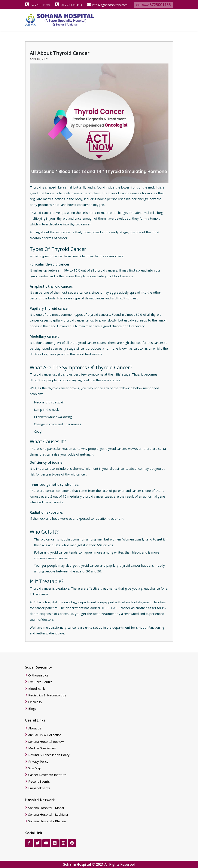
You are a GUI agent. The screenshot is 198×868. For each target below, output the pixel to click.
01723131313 (69, 5)
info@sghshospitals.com (107, 5)
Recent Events (39, 781)
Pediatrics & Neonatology (47, 695)
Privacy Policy (38, 762)
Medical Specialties (42, 748)
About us (35, 728)
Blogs (32, 709)
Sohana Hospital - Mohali (46, 808)
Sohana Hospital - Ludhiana (48, 814)
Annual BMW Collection (45, 735)
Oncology (35, 702)
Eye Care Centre (40, 682)
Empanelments (39, 788)
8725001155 (38, 5)
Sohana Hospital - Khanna (47, 821)
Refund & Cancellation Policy (49, 755)
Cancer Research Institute (47, 775)
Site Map (35, 768)
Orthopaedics (38, 675)
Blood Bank (36, 689)
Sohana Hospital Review (46, 742)
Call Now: (153, 5)
